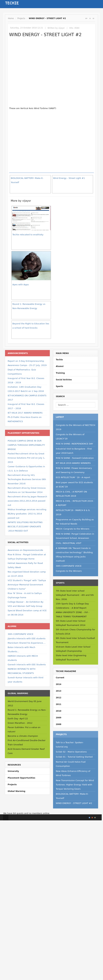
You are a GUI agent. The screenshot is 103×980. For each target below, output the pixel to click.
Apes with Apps (21, 285)
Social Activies (64, 380)
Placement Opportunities (21, 778)
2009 (59, 718)
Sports (59, 386)
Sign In (34, 3)
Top (6, 817)
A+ (86, 18)
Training (60, 373)
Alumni (60, 366)
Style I (89, 818)
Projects (21, 18)
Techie (59, 360)
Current (60, 678)
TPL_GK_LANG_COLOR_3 (95, 818)
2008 (59, 724)
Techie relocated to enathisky (28, 235)
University (13, 771)
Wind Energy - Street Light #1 (69, 178)
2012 (59, 698)
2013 (59, 691)
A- (94, 18)
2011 (59, 704)
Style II (92, 818)
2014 (59, 684)
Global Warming (16, 791)
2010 (59, 711)
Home (11, 18)
